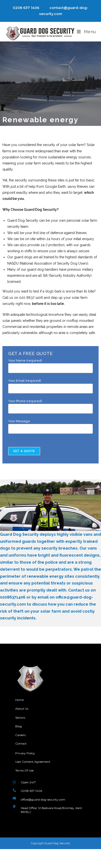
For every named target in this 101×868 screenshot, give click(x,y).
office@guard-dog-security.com (43, 799)
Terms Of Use (24, 770)
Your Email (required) (50, 384)
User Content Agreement (33, 762)
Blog (18, 726)
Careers (20, 735)
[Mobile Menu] (86, 32)
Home (19, 700)
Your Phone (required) (50, 405)
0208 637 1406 (26, 8)
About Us (22, 709)
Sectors (20, 718)
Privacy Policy (25, 753)
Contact (21, 743)
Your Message (50, 425)
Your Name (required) (50, 364)
